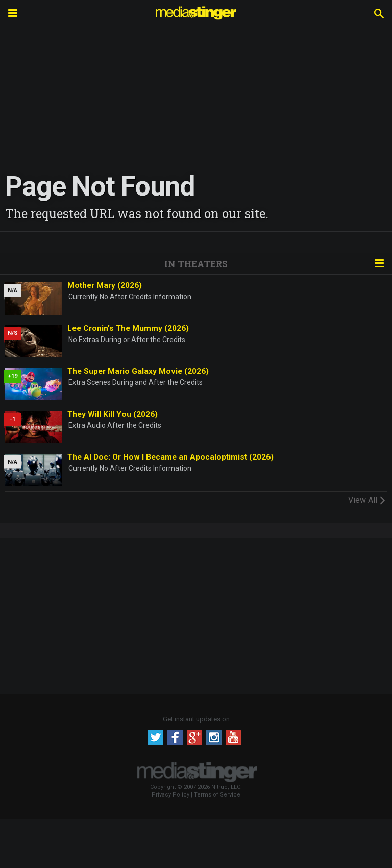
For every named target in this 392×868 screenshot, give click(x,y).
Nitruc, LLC (226, 787)
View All (367, 500)
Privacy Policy (170, 795)
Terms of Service (217, 795)
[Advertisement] (196, 615)
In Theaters (196, 264)
